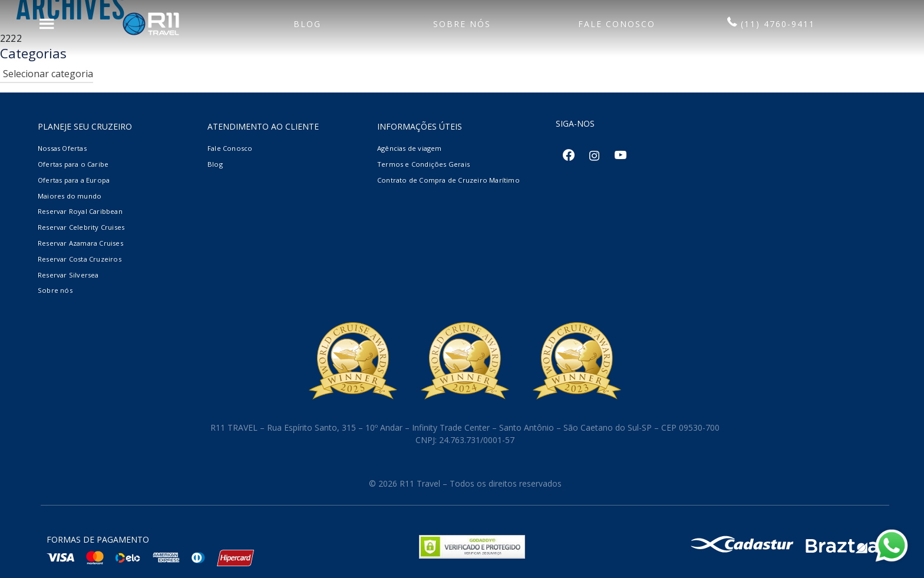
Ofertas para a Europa (74, 180)
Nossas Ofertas (62, 148)
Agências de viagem (410, 148)
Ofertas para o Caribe (73, 164)
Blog (215, 164)
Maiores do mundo (70, 196)
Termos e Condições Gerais (423, 164)
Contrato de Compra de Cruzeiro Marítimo (448, 180)
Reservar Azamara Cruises (80, 243)
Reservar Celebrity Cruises (81, 227)
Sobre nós (55, 290)
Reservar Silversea (68, 275)
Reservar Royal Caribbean (80, 211)
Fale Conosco (230, 148)
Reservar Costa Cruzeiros (80, 259)
